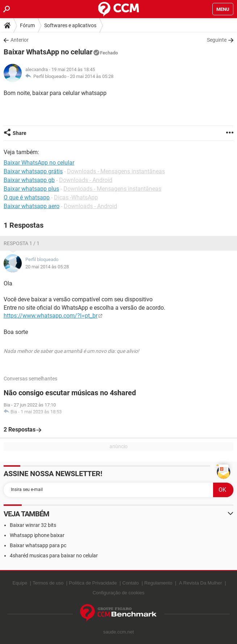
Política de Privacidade (93, 583)
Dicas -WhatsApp (76, 197)
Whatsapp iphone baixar (37, 535)
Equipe (20, 583)
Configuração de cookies (118, 593)
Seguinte (217, 40)
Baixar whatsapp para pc (38, 545)
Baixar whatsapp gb (29, 180)
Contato (131, 583)
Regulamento (158, 583)
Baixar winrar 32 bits (33, 525)
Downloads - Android (86, 180)
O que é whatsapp (27, 197)
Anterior (20, 40)
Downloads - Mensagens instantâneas (116, 171)
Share (20, 133)
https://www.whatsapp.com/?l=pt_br (51, 316)
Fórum (27, 25)
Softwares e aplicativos (70, 25)
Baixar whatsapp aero (32, 206)
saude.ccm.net (119, 632)
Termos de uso (48, 583)
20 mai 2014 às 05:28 (92, 76)
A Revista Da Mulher (201, 583)
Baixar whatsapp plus (31, 189)
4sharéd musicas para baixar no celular (54, 556)
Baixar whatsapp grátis (33, 171)
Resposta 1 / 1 (22, 243)
